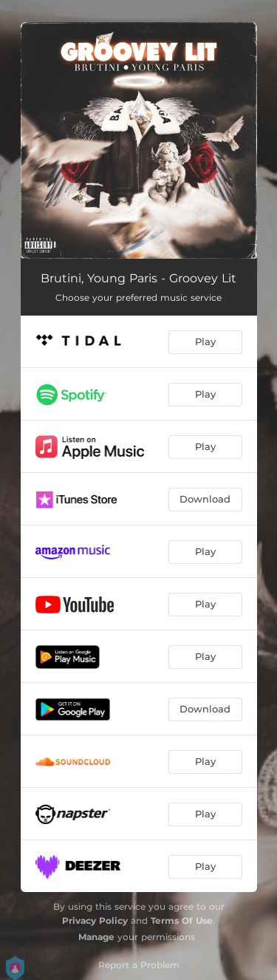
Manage (96, 937)
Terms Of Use (182, 921)
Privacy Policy (95, 921)
